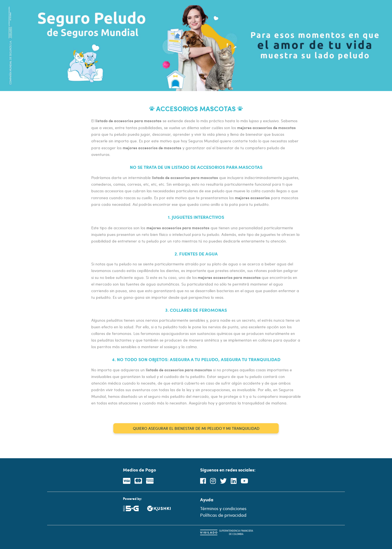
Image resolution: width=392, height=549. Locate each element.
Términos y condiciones (223, 508)
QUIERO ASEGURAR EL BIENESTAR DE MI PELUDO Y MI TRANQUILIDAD (196, 428)
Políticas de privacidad (223, 515)
